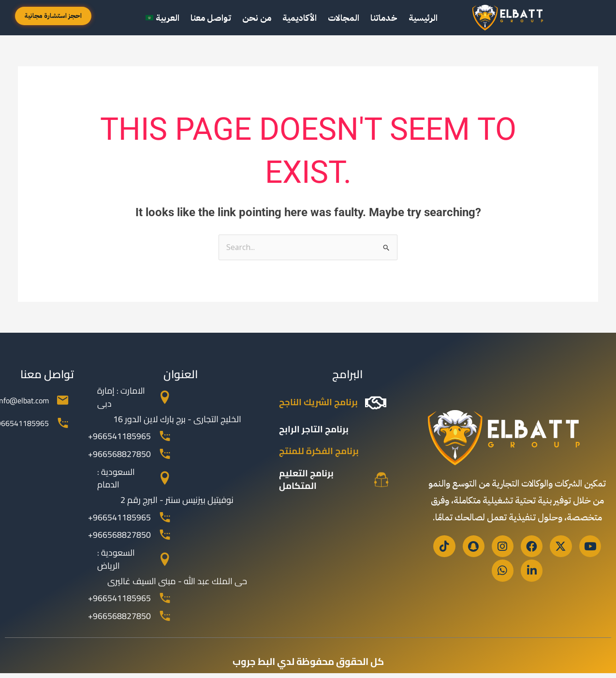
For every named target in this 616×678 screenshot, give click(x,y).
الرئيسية (423, 18)
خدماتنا (384, 18)
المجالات (344, 18)
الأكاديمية (300, 18)
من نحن (257, 18)
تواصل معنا (211, 18)
